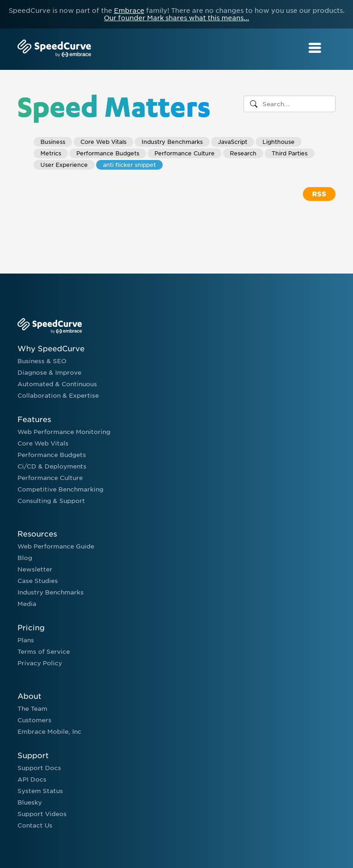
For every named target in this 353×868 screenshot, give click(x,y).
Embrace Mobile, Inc (49, 732)
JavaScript (233, 142)
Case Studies (38, 581)
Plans (26, 640)
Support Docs (39, 768)
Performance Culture (185, 153)
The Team (32, 709)
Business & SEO (42, 361)
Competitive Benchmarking (60, 489)
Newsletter (35, 569)
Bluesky (30, 802)
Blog (25, 558)
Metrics (51, 153)
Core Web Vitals (103, 142)
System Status (40, 791)
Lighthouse (279, 142)
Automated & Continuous (57, 384)
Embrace (129, 11)
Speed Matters (114, 106)
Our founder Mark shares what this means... (176, 18)
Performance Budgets (108, 153)
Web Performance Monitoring (64, 432)
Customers (34, 720)
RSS (319, 194)
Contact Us (35, 825)
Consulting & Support (51, 501)
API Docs (32, 779)
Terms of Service (44, 652)
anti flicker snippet (129, 165)
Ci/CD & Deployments (52, 466)
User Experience (64, 165)
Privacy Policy (40, 663)
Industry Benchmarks (172, 142)
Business (53, 142)
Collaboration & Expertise (58, 396)
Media (27, 604)
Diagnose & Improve (49, 373)
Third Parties (290, 153)
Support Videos (42, 814)
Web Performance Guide (56, 546)
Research (243, 153)
